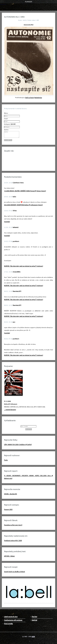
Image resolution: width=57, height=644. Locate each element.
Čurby (6, 460)
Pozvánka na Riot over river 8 (13, 525)
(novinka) (7, 222)
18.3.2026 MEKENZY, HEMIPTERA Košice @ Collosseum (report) (23, 205)
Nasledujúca (38, 98)
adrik (33, 637)
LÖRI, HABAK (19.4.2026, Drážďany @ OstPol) (18, 445)
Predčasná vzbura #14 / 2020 (13, 541)
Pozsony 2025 (8, 510)
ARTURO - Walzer (9, 556)
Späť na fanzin (30, 98)
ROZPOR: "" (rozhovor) (24, 266)
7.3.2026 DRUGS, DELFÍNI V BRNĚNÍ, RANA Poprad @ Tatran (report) (25, 191)
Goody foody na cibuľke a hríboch (15, 572)
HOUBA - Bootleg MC (11, 494)
